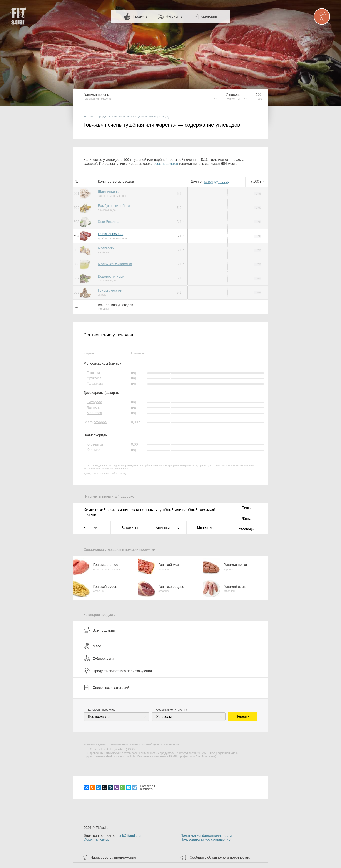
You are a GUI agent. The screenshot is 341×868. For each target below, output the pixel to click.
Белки (247, 508)
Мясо (92, 646)
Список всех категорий (106, 688)
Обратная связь (96, 839)
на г (255, 181)
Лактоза (93, 408)
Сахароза (94, 402)
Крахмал (94, 450)
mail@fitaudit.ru (129, 836)
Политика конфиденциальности (206, 836)
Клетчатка (95, 444)
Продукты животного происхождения (118, 671)
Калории (90, 528)
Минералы (206, 528)
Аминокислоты (168, 528)
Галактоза (95, 384)
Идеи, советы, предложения (113, 857)
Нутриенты (175, 16)
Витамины (130, 528)
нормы (217, 181)
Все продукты (99, 630)
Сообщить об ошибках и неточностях (220, 857)
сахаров (100, 422)
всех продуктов (166, 164)
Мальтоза (94, 413)
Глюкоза (93, 373)
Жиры (247, 518)
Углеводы (247, 529)
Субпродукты (99, 658)
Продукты (140, 16)
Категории (209, 16)
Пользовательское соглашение (205, 839)
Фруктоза (94, 378)
